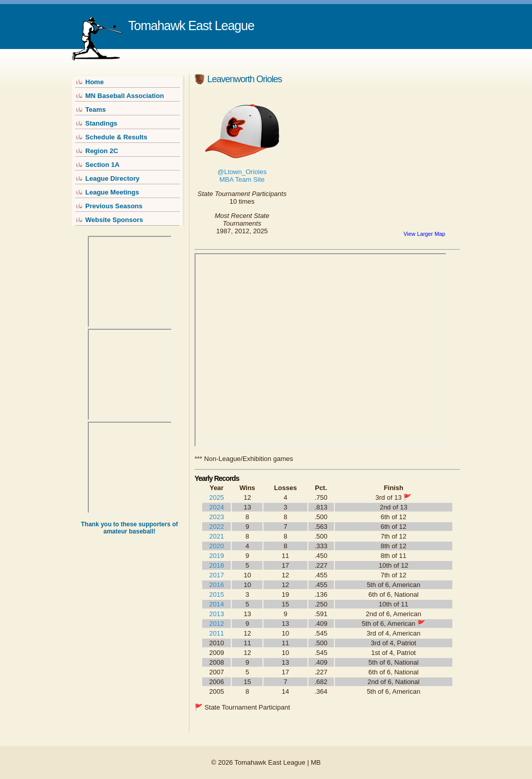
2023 (217, 517)
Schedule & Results (116, 137)
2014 (217, 604)
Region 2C (102, 151)
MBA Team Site (242, 179)
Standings (101, 123)
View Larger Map (424, 234)
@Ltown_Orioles (242, 172)
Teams (95, 109)
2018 (217, 565)
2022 (217, 527)
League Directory (112, 178)
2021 (217, 536)
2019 (217, 556)
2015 (217, 594)
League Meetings (112, 192)
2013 (217, 614)
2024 (217, 507)
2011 (217, 633)
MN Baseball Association (125, 96)
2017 (217, 575)
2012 (217, 624)
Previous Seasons (114, 206)
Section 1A (102, 165)
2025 (217, 497)
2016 (217, 585)
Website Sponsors (114, 220)
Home (94, 82)
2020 (217, 546)
